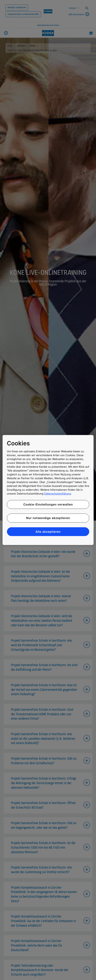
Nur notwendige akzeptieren (48, 518)
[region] (48, 490)
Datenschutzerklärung (57, 494)
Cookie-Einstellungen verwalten (48, 504)
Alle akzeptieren (48, 532)
